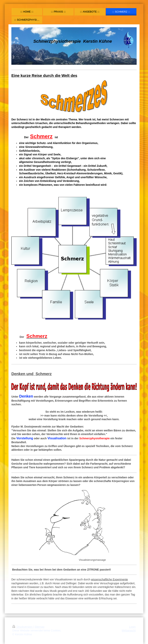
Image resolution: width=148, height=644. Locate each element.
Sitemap (39, 627)
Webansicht (129, 630)
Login (132, 627)
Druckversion (23, 627)
